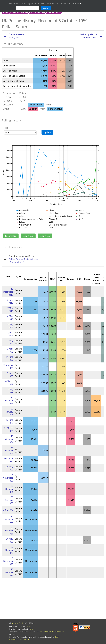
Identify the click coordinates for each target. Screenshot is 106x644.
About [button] (76, 3)
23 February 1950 (9, 500)
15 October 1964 (9, 439)
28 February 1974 (9, 412)
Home (6, 12)
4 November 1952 (8, 478)
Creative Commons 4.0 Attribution (50, 632)
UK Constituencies (50, 3)
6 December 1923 (8, 561)
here (28, 626)
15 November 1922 (18, 262)
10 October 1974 (9, 401)
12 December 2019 (8, 292)
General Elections (18, 3)
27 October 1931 (9, 531)
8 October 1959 (38, 12)
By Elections (34, 3)
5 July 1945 (8, 510)
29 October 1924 (9, 550)
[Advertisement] (53, 600)
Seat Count (66, 3)
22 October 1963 (9, 450)
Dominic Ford (17, 623)
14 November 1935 (8, 519)
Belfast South (54, 12)
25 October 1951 (9, 489)
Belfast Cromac (16, 259)
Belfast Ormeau (32, 259)
